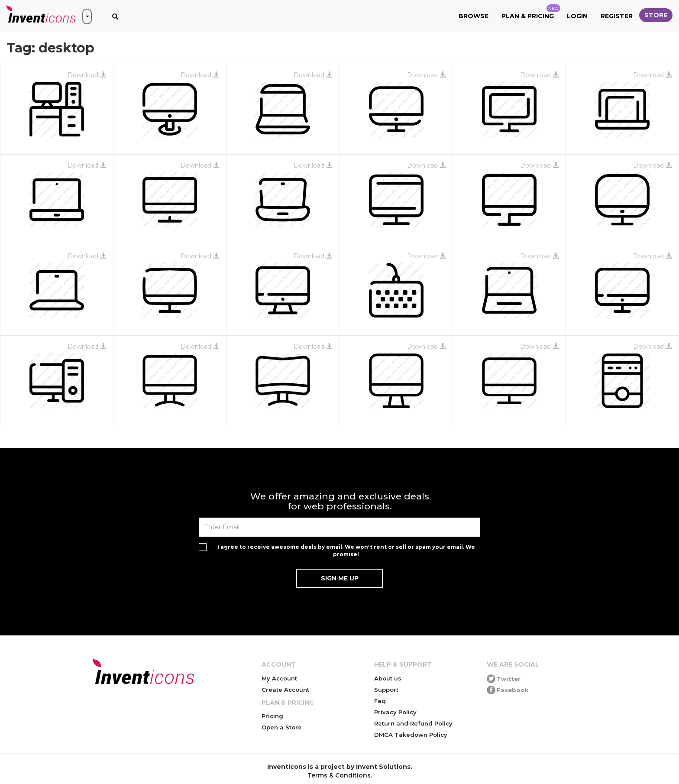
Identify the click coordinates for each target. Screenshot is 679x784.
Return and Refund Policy (413, 723)
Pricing (272, 716)
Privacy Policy (395, 712)
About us (388, 678)
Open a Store (282, 727)
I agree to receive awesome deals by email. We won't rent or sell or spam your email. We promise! (346, 551)
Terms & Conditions (339, 775)
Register (617, 16)
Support (386, 690)
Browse (474, 16)
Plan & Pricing (531, 12)
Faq (380, 701)
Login (577, 16)
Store (656, 15)
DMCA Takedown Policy (411, 735)
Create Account (285, 690)
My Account (279, 678)
